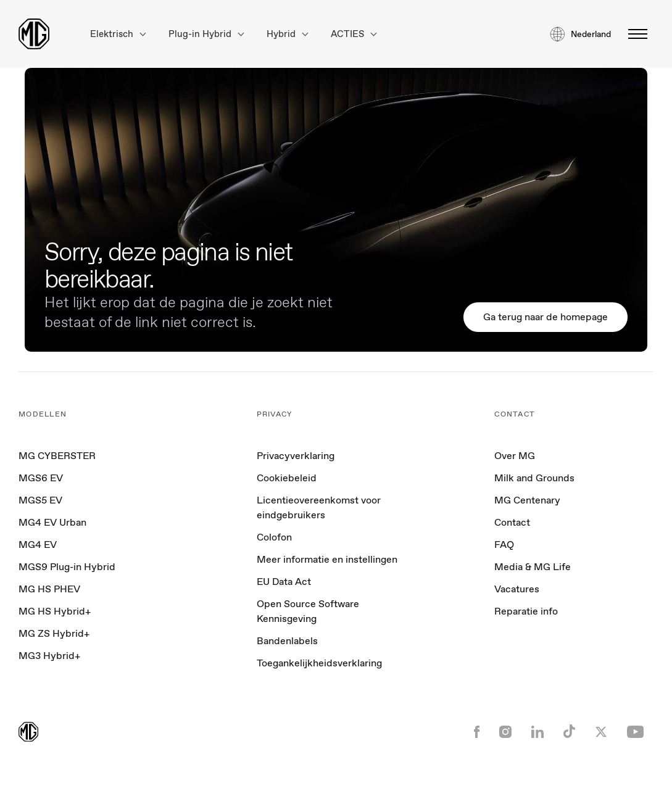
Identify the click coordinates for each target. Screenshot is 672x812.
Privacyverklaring (296, 456)
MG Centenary (527, 500)
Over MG (515, 456)
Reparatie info (526, 611)
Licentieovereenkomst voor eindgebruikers (319, 507)
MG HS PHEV (49, 589)
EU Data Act (284, 582)
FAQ (504, 545)
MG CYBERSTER (57, 456)
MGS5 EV (40, 500)
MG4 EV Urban (52, 522)
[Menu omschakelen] (634, 34)
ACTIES (354, 34)
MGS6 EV (41, 478)
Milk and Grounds (534, 478)
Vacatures (517, 589)
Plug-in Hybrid (206, 34)
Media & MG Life (533, 567)
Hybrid (287, 34)
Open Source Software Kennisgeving (308, 611)
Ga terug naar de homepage (545, 317)
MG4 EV (38, 545)
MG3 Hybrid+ (49, 656)
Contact (512, 522)
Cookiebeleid (287, 478)
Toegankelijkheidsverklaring (319, 663)
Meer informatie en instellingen (327, 560)
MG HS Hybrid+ (55, 611)
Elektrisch (118, 34)
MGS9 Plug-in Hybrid (67, 567)
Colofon (274, 537)
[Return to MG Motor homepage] (34, 34)
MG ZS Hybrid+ (54, 633)
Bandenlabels (287, 641)
